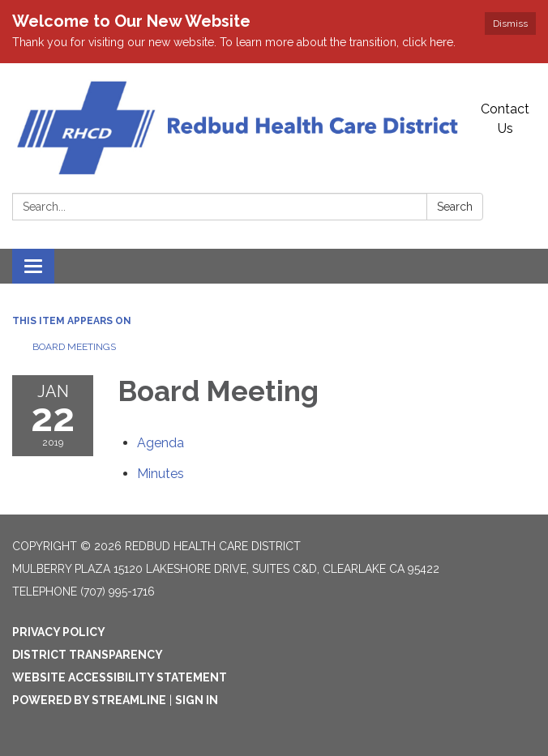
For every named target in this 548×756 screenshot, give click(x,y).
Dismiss (510, 23)
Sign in (197, 700)
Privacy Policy (59, 632)
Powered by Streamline (89, 700)
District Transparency (88, 655)
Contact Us (505, 119)
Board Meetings (74, 347)
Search (455, 207)
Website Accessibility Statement (120, 677)
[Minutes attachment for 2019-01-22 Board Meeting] (161, 474)
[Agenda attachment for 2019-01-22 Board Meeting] (161, 443)
